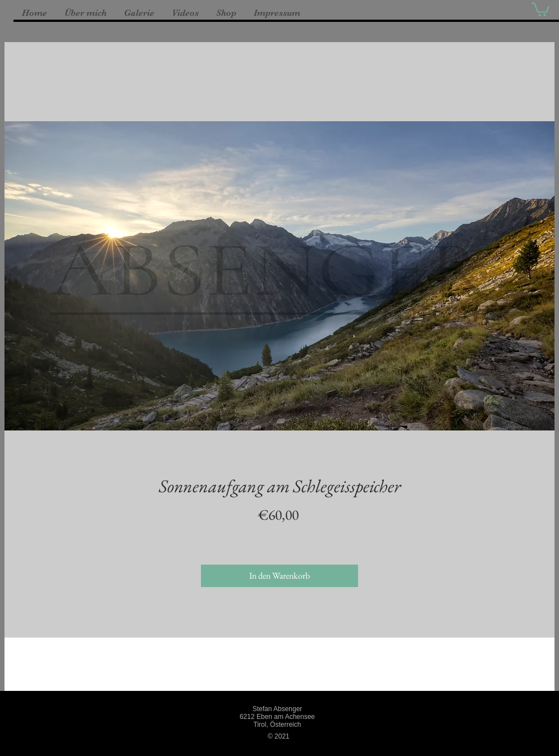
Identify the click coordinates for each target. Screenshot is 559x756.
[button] (540, 9)
